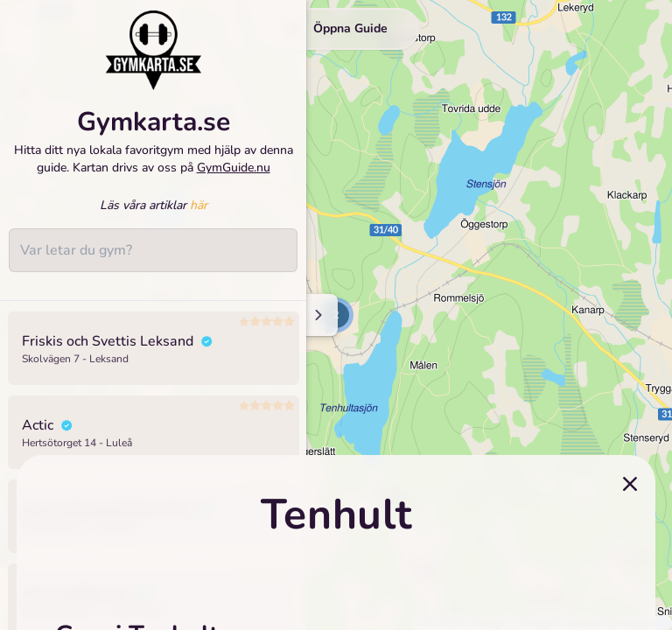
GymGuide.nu (234, 168)
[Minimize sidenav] (317, 315)
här (199, 205)
